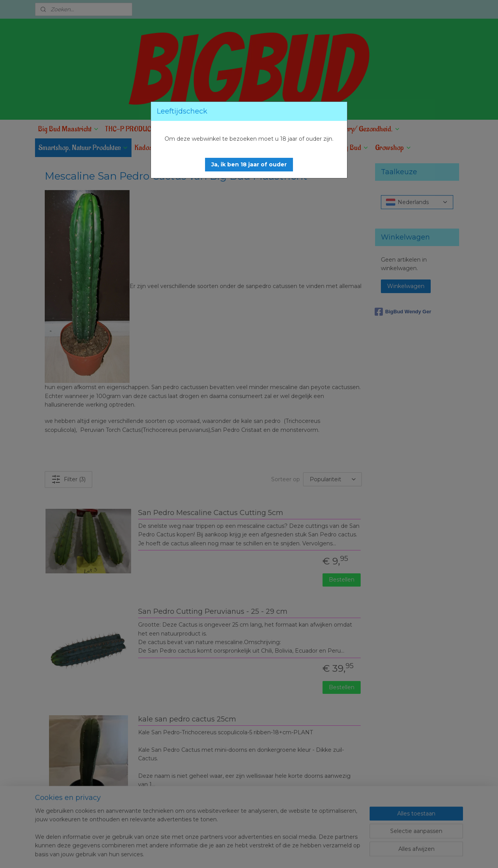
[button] (249, 165)
